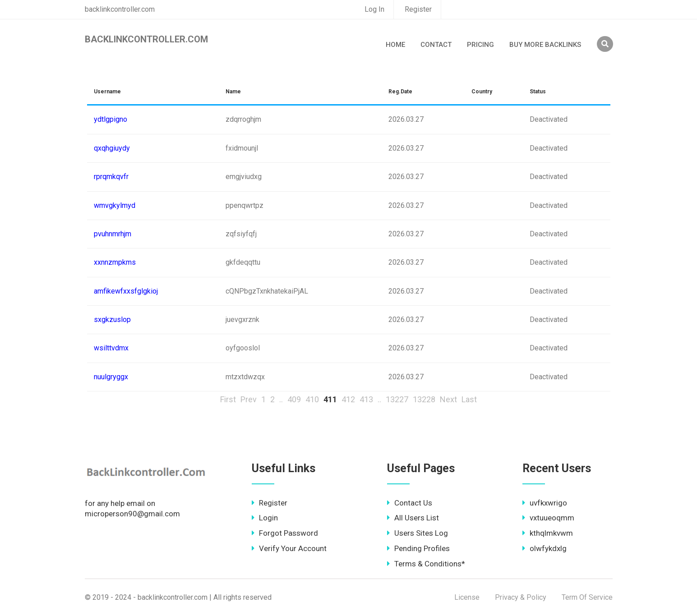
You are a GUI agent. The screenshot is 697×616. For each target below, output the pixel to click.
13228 (424, 399)
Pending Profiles (418, 548)
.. (281, 399)
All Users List (413, 518)
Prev (249, 399)
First (228, 399)
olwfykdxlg (545, 548)
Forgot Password (285, 533)
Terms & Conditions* (426, 564)
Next (448, 399)
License (467, 597)
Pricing (480, 45)
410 (312, 399)
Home (395, 45)
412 (348, 399)
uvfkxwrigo (545, 503)
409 (294, 399)
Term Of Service (587, 597)
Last (469, 399)
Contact (436, 45)
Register (418, 9)
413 (366, 399)
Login (265, 518)
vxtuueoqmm (548, 518)
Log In (374, 9)
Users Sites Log (418, 533)
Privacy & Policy (521, 597)
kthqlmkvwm (548, 533)
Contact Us (410, 503)
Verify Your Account (289, 548)
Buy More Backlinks (545, 45)
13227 (397, 399)
